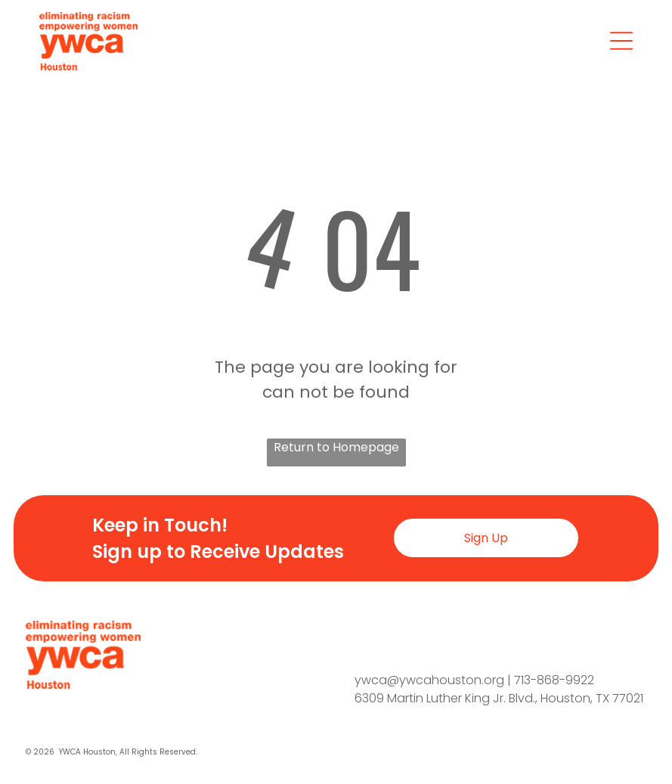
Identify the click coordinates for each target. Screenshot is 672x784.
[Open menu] (621, 41)
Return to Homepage (336, 447)
